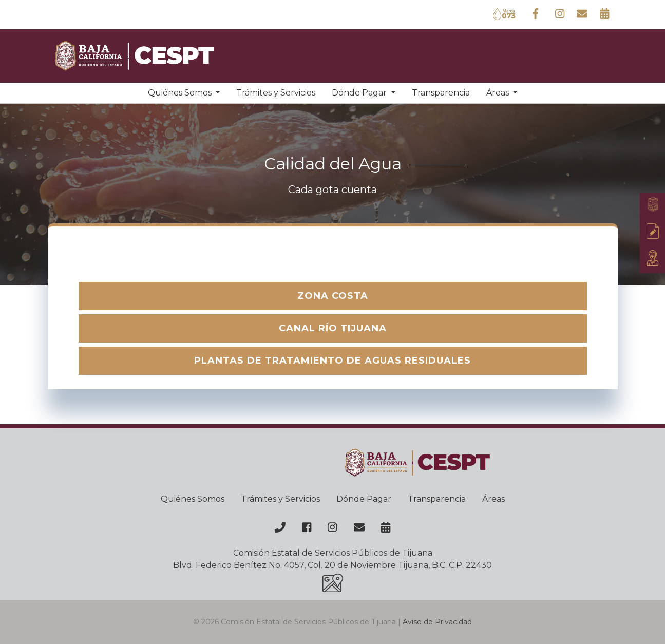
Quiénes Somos (193, 499)
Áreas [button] (499, 93)
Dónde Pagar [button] (360, 93)
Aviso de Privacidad (437, 622)
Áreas (493, 499)
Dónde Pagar (364, 499)
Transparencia (441, 93)
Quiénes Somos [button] (181, 93)
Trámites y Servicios (276, 93)
